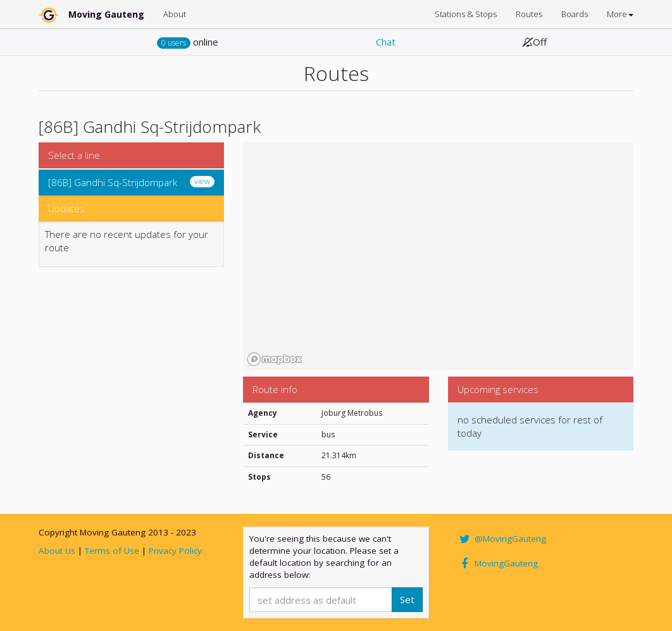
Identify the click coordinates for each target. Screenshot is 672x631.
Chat (386, 42)
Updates (66, 208)
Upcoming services (498, 389)
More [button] (620, 14)
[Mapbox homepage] (275, 359)
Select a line (74, 155)
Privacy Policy (175, 551)
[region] (438, 256)
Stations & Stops (466, 14)
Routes (529, 14)
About (175, 14)
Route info (275, 389)
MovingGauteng (498, 563)
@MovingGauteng (502, 539)
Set (407, 599)
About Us (57, 551)
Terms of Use (112, 551)
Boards (575, 14)
